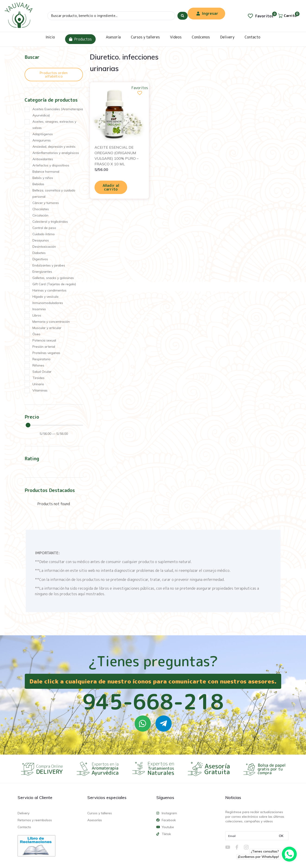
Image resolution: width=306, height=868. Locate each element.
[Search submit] (183, 16)
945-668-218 (153, 702)
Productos (80, 39)
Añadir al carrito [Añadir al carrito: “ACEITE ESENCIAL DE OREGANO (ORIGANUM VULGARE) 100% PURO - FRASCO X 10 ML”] (111, 187)
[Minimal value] (54, 425)
